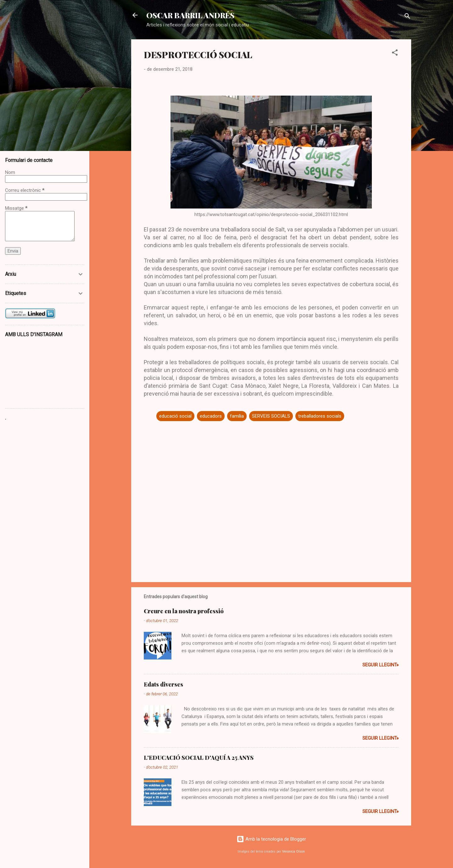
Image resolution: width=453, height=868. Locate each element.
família (237, 416)
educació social (175, 416)
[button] (395, 54)
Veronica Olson (294, 851)
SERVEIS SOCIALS (271, 416)
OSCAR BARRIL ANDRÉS (190, 15)
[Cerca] (407, 17)
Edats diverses (163, 684)
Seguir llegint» (380, 665)
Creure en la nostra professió (184, 611)
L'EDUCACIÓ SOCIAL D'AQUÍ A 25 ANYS (199, 758)
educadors (211, 416)
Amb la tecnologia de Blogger (271, 839)
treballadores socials (320, 416)
